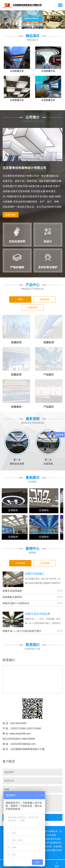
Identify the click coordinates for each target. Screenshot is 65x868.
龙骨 (20, 299)
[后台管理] (51, 835)
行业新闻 (45, 563)
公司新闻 (20, 563)
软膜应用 (33, 307)
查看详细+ (11, 215)
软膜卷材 (45, 299)
